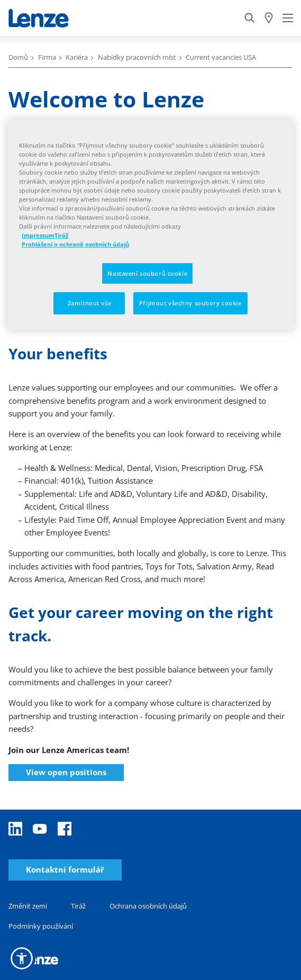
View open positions (66, 772)
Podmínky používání (41, 926)
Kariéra (77, 57)
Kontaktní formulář (65, 870)
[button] (22, 958)
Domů (18, 57)
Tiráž (78, 906)
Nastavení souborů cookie (147, 273)
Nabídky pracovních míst (137, 57)
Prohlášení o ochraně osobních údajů (75, 245)
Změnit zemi (28, 906)
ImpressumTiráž (45, 236)
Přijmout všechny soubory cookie (190, 303)
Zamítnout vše (89, 303)
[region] (150, 225)
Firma (47, 57)
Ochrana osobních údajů (148, 906)
